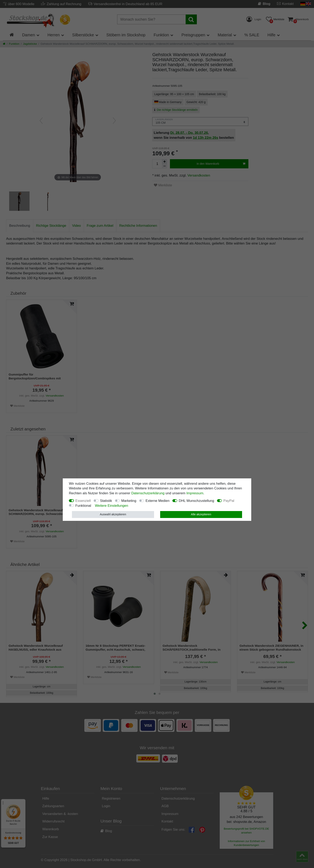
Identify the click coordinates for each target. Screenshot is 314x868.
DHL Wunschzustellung (196, 501)
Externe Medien (158, 501)
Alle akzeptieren (201, 514)
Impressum (195, 493)
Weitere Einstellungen (112, 506)
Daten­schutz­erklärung (148, 493)
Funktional (83, 506)
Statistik (106, 501)
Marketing (129, 501)
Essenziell (83, 501)
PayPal (229, 501)
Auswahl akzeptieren (113, 514)
